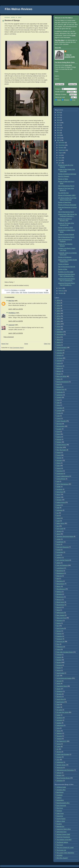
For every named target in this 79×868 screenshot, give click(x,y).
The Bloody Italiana (62, 842)
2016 (59, 118)
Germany (59, 460)
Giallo (58, 466)
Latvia (58, 555)
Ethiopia (59, 439)
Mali (58, 579)
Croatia (59, 413)
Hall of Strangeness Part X (66, 212)
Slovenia (59, 697)
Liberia (59, 563)
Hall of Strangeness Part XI (66, 186)
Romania (59, 665)
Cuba (58, 416)
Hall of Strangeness (62, 484)
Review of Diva (63, 269)
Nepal (58, 610)
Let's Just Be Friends (63, 560)
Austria (59, 363)
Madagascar (60, 573)
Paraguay (59, 639)
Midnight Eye (60, 827)
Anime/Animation (62, 348)
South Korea (60, 702)
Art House (59, 358)
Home (26, 344)
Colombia (59, 408)
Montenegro (60, 597)
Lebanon (59, 558)
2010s (58, 327)
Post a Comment (9, 337)
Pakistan (59, 634)
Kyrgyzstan (60, 552)
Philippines (60, 647)
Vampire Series (61, 765)
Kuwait (59, 550)
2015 (59, 120)
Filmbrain (59, 811)
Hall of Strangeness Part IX (66, 237)
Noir (58, 626)
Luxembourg (60, 568)
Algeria (59, 342)
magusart (11, 325)
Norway (59, 631)
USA (58, 760)
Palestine (59, 636)
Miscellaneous (61, 589)
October (61, 148)
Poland (59, 649)
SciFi (58, 676)
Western (46, 292)
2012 (59, 128)
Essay (58, 434)
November (62, 145)
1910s (58, 300)
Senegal (59, 681)
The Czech (60, 845)
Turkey (59, 747)
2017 (59, 115)
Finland (59, 453)
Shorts (58, 689)
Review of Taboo (63, 179)
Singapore (60, 691)
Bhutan (59, 374)
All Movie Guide (61, 787)
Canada (59, 397)
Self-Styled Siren (61, 832)
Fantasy (59, 442)
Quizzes (59, 657)
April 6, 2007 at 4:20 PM (16, 321)
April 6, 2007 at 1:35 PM (16, 309)
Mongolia (59, 594)
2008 (59, 138)
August (61, 153)
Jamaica (59, 531)
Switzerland (60, 725)
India (58, 508)
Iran (58, 513)
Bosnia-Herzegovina (63, 382)
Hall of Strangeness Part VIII (67, 267)
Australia (59, 361)
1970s (58, 316)
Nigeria (59, 623)
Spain (58, 704)
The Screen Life (61, 850)
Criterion (59, 798)
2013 (59, 125)
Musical (59, 607)
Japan (58, 534)
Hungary (59, 500)
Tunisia (59, 744)
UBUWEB (59, 855)
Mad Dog (11, 301)
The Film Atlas (59, 40)
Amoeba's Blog (61, 790)
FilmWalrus (12, 313)
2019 (59, 112)
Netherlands (60, 613)
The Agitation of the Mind (64, 840)
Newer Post (5, 344)
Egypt (58, 432)
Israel (58, 521)
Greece (59, 468)
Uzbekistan (60, 762)
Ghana (59, 463)
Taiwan (59, 731)
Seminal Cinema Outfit (63, 834)
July (60, 155)
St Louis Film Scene (62, 712)
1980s (58, 319)
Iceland (59, 505)
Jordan (59, 539)
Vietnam (59, 773)
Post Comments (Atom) (17, 348)
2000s (58, 324)
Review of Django (63, 264)
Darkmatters (60, 800)
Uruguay (59, 757)
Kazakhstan (60, 542)
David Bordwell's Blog (63, 803)
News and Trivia (61, 618)
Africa (58, 337)
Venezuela (60, 768)
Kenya (58, 544)
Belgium (59, 371)
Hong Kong (60, 492)
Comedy (59, 411)
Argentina (59, 353)
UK (57, 749)
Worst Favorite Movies (63, 778)
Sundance (60, 718)
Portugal (59, 655)
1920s (58, 303)
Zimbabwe (60, 781)
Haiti (58, 481)
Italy (21, 292)
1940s (58, 308)
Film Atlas (59, 447)
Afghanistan (60, 334)
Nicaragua (60, 621)
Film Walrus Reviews (19, 9)
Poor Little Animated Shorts (65, 652)
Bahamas (59, 366)
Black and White (61, 376)
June (60, 158)
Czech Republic (61, 421)
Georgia (59, 458)
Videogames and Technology (65, 770)
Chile (58, 403)
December (62, 143)
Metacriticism (60, 584)
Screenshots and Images (36, 292)
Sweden (59, 723)
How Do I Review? (64, 176)
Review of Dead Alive (65, 202)
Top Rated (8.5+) (61, 741)
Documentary (60, 426)
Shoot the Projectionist (63, 837)
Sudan (58, 715)
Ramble (59, 660)
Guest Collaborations (63, 476)
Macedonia (60, 571)
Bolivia (58, 379)
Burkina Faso (60, 390)
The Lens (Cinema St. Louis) (65, 848)
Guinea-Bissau (61, 479)
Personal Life (60, 642)
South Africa (60, 699)
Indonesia (59, 510)
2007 (59, 140)
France (59, 455)
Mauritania (60, 581)
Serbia (58, 684)
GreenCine (60, 816)
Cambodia (60, 392)
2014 (59, 123)
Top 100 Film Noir (63, 193)
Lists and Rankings (62, 565)
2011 (59, 130)
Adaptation (60, 332)
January (61, 293)
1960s (13, 292)
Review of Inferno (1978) (66, 228)
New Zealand (60, 615)
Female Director (61, 445)
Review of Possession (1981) (67, 195)
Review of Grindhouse (65, 257)
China (58, 405)
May (60, 160)
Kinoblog (59, 824)
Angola (59, 345)
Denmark (59, 424)
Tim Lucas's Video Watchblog (65, 853)
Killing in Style (61, 821)
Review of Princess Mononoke (67, 205)
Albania (59, 340)
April (60, 163)
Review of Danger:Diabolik (66, 235)
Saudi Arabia (60, 673)
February (61, 291)
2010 (59, 133)
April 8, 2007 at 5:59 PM (16, 333)
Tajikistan (59, 733)
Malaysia (59, 576)
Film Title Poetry (61, 450)
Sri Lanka (59, 710)
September (62, 150)
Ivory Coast (60, 529)
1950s (58, 311)
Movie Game (60, 602)
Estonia (59, 437)
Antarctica (59, 350)
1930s (58, 306)
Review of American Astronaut (67, 174)
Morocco (59, 600)
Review (25, 292)
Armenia (59, 355)
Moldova (59, 592)
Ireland (59, 518)
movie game (68, 65)
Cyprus (59, 419)
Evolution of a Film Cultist (66, 272)
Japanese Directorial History (65, 537)
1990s (58, 321)
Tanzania (59, 736)
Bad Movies (60, 792)
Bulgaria (59, 387)
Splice (58, 707)
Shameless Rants (62, 686)
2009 (59, 135)
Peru (58, 644)
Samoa (59, 670)
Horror (58, 495)
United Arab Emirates (63, 754)
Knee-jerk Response (63, 547)
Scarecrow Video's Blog (64, 829)
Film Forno (60, 808)
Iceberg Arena (61, 502)
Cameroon (60, 395)
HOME (73, 35)
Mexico (59, 586)
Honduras (59, 489)
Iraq (58, 516)
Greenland (60, 471)
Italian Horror (60, 523)
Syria (58, 728)
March (61, 288)
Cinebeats (60, 795)
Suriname (59, 720)
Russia (59, 668)
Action (17, 292)
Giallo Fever (60, 813)
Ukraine (59, 752)
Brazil (58, 384)
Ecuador (59, 429)
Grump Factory (61, 819)
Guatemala (60, 474)
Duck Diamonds (61, 806)
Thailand (59, 739)
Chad (58, 400)
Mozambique (60, 605)
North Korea (60, 628)
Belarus (59, 369)
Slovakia (59, 694)
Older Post (47, 344)
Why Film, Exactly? (62, 858)
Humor (59, 497)
